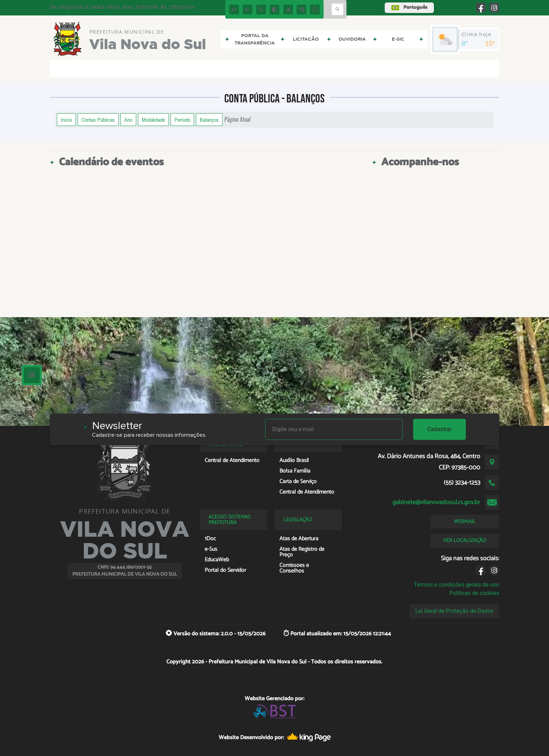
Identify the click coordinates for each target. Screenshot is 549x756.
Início (66, 120)
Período (182, 120)
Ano (128, 120)
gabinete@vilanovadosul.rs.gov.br (436, 502)
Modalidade (153, 120)
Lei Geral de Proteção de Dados (454, 611)
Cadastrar (439, 429)
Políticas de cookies (474, 593)
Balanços (209, 120)
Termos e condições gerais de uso (457, 585)
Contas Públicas (98, 120)
